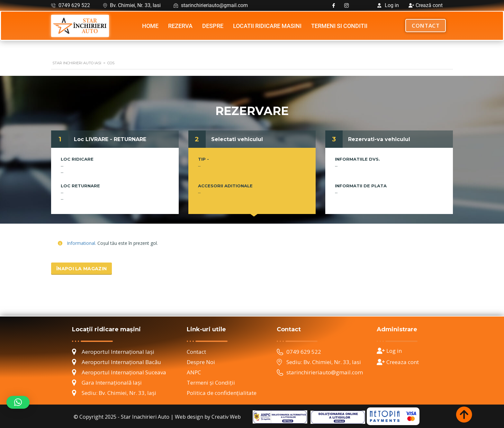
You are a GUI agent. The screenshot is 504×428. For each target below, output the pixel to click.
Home (150, 26)
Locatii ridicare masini (267, 26)
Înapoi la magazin (81, 269)
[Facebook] (334, 5)
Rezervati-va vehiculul (379, 139)
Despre (213, 26)
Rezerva (180, 26)
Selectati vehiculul (237, 139)
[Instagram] (346, 5)
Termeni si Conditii (339, 26)
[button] (18, 402)
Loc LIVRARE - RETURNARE (110, 139)
